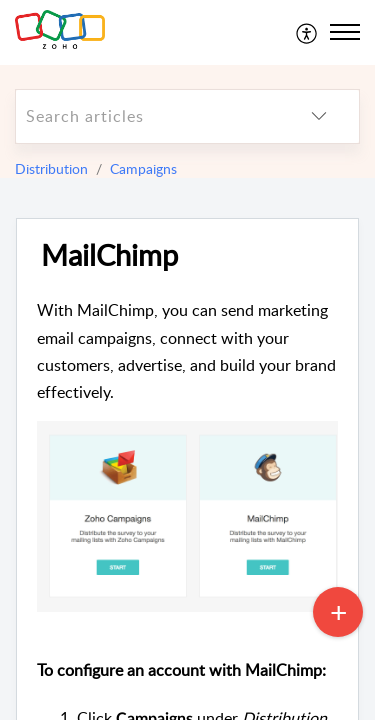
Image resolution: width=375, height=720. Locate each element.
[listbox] (319, 116)
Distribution (51, 168)
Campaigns (143, 168)
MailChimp (109, 255)
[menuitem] (307, 32)
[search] (147, 116)
